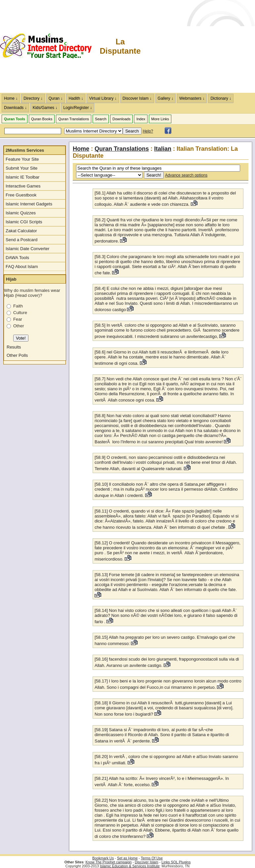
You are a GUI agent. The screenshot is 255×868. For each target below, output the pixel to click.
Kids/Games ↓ (45, 108)
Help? (148, 131)
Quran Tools (15, 119)
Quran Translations (74, 119)
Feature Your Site (22, 159)
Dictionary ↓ (221, 98)
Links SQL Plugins (176, 862)
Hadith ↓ (76, 98)
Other (19, 326)
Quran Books (42, 119)
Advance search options (186, 175)
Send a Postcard (21, 240)
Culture (20, 313)
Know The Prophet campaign (109, 862)
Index (141, 119)
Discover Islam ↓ (137, 98)
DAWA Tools (17, 258)
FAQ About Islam (22, 267)
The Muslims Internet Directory (50, 46)
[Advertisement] (198, 46)
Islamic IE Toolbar (22, 177)
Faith (18, 306)
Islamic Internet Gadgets (29, 204)
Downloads (121, 119)
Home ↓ (11, 98)
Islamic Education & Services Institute (130, 866)
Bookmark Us (103, 858)
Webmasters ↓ (192, 98)
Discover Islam (147, 862)
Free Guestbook (21, 195)
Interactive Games (23, 186)
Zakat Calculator (21, 231)
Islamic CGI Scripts (24, 222)
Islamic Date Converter (27, 249)
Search (101, 119)
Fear (18, 319)
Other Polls (17, 355)
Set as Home (127, 858)
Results (14, 347)
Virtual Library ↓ (103, 98)
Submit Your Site (21, 168)
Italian (163, 149)
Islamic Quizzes (21, 213)
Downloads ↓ (15, 108)
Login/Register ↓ (78, 108)
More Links (160, 119)
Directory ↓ (33, 98)
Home (81, 149)
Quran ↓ (56, 98)
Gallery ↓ (166, 98)
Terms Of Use (152, 858)
